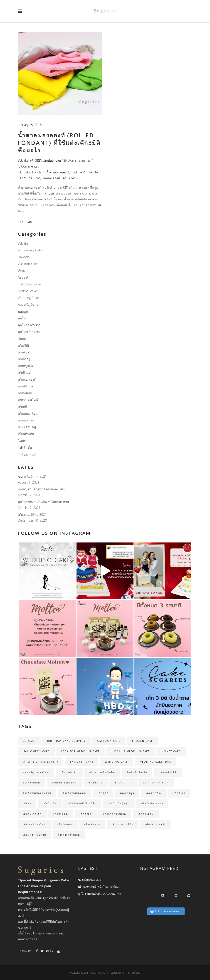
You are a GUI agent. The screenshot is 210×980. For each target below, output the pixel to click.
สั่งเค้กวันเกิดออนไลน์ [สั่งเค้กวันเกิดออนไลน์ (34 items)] (37, 793)
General (24, 271)
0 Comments (28, 166)
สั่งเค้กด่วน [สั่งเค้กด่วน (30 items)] (96, 783)
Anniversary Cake (30, 250)
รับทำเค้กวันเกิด (82, 172)
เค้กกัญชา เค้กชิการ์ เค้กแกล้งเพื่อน (42, 489)
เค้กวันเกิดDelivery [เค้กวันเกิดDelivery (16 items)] (82, 803)
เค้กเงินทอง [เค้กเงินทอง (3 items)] (65, 824)
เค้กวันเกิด (25, 393)
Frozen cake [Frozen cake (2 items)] (143, 741)
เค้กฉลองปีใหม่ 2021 (32, 514)
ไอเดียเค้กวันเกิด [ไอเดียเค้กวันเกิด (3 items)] (69, 835)
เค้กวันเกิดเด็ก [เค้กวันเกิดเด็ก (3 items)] (32, 814)
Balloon (23, 257)
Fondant (38, 172)
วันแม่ (22, 339)
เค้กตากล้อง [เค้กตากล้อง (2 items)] (154, 793)
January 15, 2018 (30, 125)
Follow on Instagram (166, 911)
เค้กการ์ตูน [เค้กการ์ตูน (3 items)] (127, 793)
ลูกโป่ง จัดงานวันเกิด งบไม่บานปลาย (43, 502)
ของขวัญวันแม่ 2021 (32, 476)
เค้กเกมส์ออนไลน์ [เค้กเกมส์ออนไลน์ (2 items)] (34, 824)
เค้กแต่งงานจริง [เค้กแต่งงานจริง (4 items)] (156, 824)
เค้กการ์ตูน (25, 359)
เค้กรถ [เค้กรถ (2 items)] (27, 803)
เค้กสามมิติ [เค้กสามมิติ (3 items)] (61, 814)
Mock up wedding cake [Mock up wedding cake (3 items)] (131, 751)
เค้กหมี (22, 407)
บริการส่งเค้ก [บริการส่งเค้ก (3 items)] (69, 772)
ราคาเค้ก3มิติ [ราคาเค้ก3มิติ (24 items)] (168, 772)
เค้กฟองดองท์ (52, 160)
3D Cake (25, 172)
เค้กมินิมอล (26, 386)
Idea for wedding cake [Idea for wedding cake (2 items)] (81, 751)
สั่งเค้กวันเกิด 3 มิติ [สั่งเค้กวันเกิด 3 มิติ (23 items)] (156, 783)
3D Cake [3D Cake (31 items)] (29, 741)
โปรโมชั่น (25, 447)
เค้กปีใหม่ (24, 373)
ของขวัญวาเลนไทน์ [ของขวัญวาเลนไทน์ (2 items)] (36, 772)
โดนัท (22, 441)
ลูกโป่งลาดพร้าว (29, 325)
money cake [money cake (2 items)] (171, 751)
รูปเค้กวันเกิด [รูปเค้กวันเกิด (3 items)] (32, 783)
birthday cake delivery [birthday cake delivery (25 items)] (66, 741)
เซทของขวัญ (27, 427)
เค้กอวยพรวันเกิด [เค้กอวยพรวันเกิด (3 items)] (115, 814)
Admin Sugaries (80, 160)
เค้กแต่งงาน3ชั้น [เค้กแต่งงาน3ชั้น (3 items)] (123, 824)
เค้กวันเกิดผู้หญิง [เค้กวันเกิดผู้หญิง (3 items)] (119, 803)
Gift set (23, 277)
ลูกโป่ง (23, 318)
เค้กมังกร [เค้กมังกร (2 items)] (179, 793)
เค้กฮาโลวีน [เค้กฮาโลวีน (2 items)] (146, 814)
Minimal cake (27, 291)
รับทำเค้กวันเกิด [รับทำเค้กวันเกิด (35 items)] (137, 772)
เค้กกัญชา (25, 352)
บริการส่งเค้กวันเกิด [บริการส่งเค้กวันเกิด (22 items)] (102, 772)
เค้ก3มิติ (36, 160)
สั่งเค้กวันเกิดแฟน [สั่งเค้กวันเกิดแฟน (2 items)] (74, 793)
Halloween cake (29, 284)
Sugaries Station (101, 973)
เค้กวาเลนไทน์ (28, 400)
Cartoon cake (28, 264)
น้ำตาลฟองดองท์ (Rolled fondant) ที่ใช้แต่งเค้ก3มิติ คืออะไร (59, 142)
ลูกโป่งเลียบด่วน (29, 332)
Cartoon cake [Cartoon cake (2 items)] (109, 741)
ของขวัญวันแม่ (28, 305)
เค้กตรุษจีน (25, 366)
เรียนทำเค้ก (26, 434)
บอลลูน (23, 311)
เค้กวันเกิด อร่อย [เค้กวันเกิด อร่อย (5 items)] (152, 803)
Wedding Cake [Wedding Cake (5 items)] (116, 762)
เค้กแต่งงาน (70, 178)
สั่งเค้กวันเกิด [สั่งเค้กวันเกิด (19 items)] (123, 783)
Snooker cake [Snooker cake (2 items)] (82, 762)
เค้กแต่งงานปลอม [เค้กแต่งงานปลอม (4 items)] (35, 835)
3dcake (23, 160)
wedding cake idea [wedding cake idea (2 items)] (155, 762)
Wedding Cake (28, 298)
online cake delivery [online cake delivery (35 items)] (41, 762)
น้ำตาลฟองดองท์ (58, 172)
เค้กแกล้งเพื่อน (28, 413)
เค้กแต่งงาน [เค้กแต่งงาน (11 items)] (92, 824)
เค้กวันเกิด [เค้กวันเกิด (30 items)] (50, 803)
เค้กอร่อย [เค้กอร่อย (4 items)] (86, 814)
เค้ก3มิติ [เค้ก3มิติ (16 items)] (103, 793)
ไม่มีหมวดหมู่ (27, 454)
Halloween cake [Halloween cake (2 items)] (36, 751)
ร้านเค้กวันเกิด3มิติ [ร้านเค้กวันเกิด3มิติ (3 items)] (64, 783)
